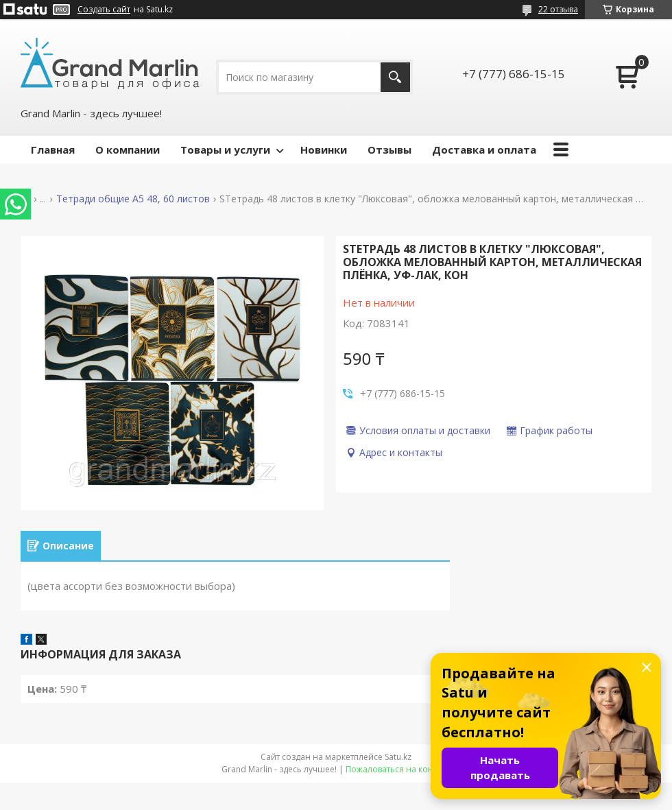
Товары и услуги (225, 150)
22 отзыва (558, 9)
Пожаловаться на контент (398, 769)
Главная (53, 150)
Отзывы (389, 150)
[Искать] (395, 77)
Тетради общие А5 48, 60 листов (133, 199)
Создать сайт (104, 10)
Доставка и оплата (484, 150)
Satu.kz (398, 757)
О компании (128, 150)
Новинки (324, 150)
